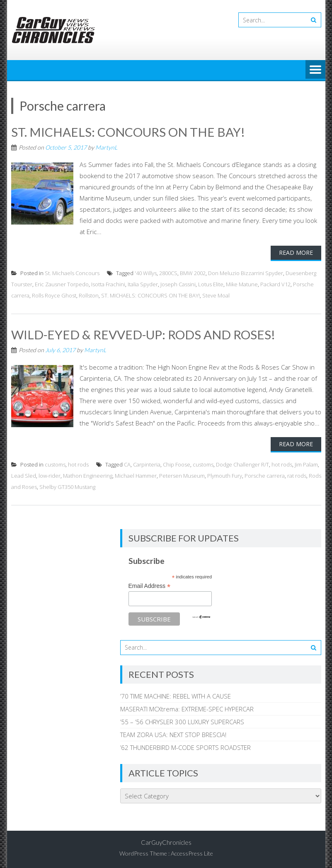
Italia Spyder (143, 284)
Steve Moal (216, 295)
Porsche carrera (265, 475)
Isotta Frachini (108, 284)
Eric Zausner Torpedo (62, 284)
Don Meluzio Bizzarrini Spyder (246, 273)
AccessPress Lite (192, 852)
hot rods (78, 464)
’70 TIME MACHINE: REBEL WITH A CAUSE (176, 695)
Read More (296, 252)
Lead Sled (24, 475)
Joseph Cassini (178, 284)
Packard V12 (275, 284)
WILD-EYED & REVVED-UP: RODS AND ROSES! (144, 334)
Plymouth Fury (225, 475)
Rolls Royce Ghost (54, 295)
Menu (315, 70)
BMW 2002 (193, 273)
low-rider (50, 475)
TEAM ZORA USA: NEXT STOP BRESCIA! (173, 734)
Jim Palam (306, 464)
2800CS (168, 273)
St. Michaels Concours (72, 273)
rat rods (297, 475)
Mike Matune (242, 284)
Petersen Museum (182, 475)
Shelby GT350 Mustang (67, 486)
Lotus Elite (211, 284)
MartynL (106, 147)
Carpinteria (147, 464)
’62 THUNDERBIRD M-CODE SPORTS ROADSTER (185, 747)
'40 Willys (146, 273)
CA (127, 464)
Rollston (89, 295)
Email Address (150, 586)
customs (55, 464)
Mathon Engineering (88, 475)
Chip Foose (177, 464)
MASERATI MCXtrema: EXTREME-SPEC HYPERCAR (187, 708)
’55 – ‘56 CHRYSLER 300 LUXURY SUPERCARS (182, 721)
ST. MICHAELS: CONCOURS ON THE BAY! (128, 132)
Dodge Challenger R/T (242, 464)
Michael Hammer (136, 475)
